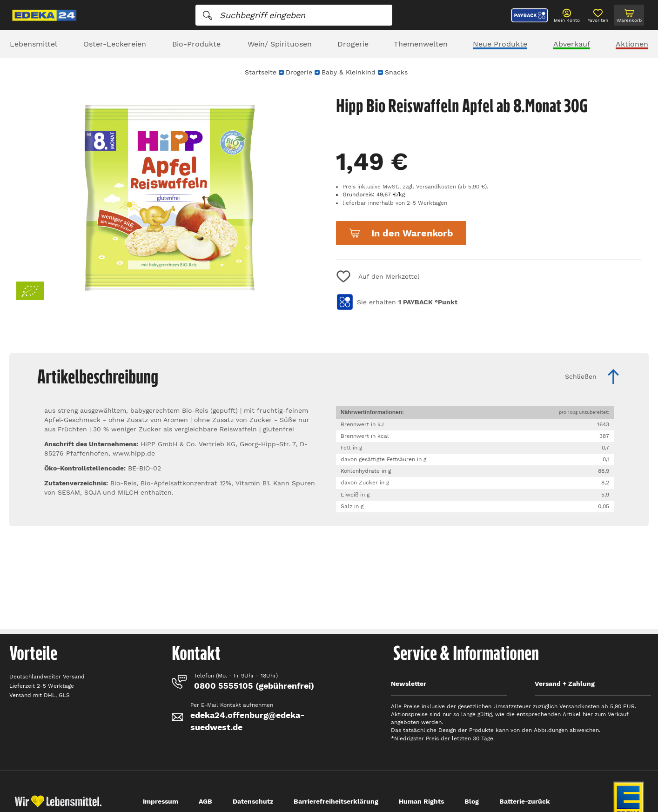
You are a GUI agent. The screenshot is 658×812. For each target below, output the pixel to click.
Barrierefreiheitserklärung (336, 801)
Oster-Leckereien (115, 44)
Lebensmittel (34, 44)
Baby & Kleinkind (349, 72)
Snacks (396, 72)
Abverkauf (572, 44)
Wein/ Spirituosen (280, 44)
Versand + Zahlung (565, 684)
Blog (472, 801)
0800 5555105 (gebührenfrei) (254, 686)
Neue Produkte (500, 44)
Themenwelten (421, 44)
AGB (205, 801)
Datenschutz (253, 801)
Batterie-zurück (525, 801)
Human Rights (421, 801)
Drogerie (353, 44)
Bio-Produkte (196, 44)
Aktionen (632, 44)
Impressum (161, 801)
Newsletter (409, 684)
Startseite (261, 72)
